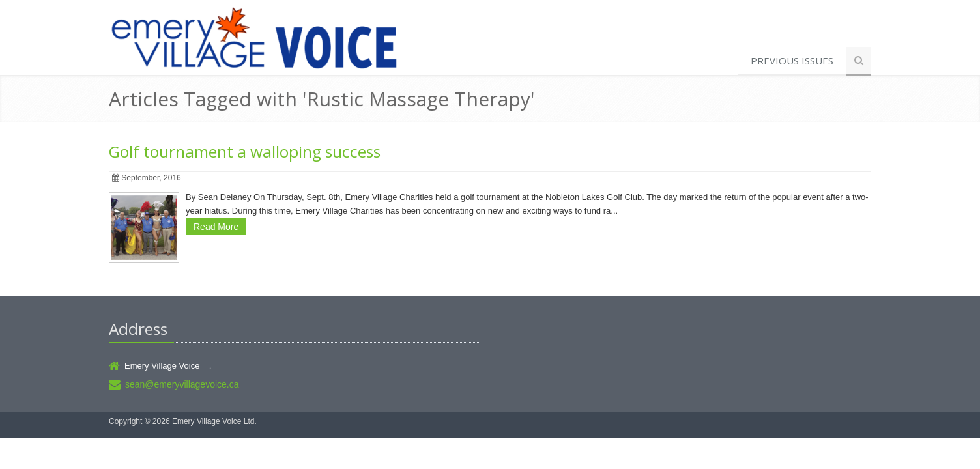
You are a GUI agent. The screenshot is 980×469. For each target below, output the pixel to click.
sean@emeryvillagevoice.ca (182, 384)
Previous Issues (792, 61)
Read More (216, 227)
